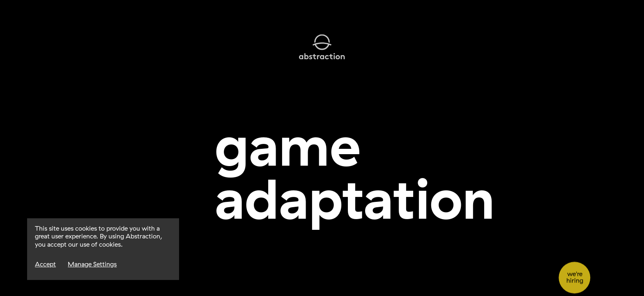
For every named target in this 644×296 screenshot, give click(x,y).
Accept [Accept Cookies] (45, 264)
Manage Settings (92, 264)
